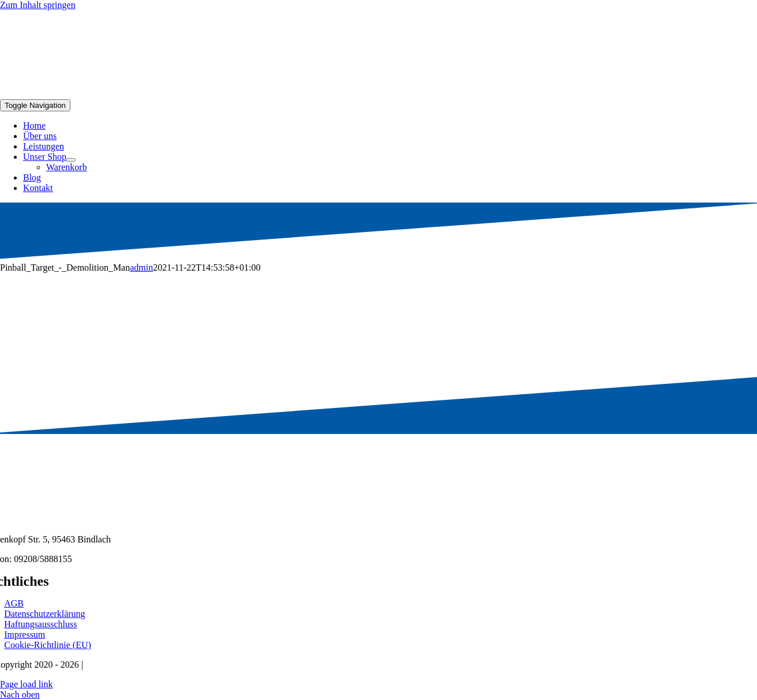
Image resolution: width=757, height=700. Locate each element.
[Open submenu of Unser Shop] (71, 160)
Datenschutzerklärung (44, 614)
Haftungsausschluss (40, 624)
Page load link (27, 684)
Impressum (25, 635)
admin (141, 267)
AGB (14, 603)
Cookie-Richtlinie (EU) (48, 645)
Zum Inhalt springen (38, 5)
